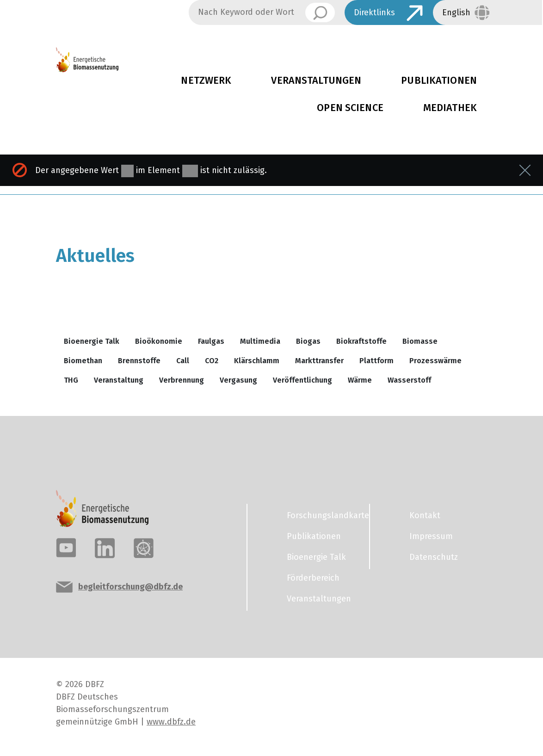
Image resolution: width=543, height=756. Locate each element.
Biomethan (83, 361)
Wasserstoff (409, 380)
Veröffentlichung (302, 380)
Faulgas (211, 341)
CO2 (212, 361)
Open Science (350, 108)
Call (183, 361)
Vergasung (238, 380)
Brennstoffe (139, 361)
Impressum (431, 536)
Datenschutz (434, 557)
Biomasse (420, 341)
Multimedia (260, 341)
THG (71, 380)
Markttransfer (319, 361)
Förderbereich (313, 578)
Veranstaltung (119, 380)
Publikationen (314, 536)
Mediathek (450, 108)
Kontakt (425, 515)
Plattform (376, 361)
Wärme (360, 380)
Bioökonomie (159, 341)
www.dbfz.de (171, 722)
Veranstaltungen (316, 81)
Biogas (308, 341)
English (456, 12)
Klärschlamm (257, 361)
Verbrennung (182, 380)
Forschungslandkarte (322, 515)
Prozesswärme (435, 361)
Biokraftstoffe (361, 341)
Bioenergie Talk (92, 341)
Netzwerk (206, 81)
